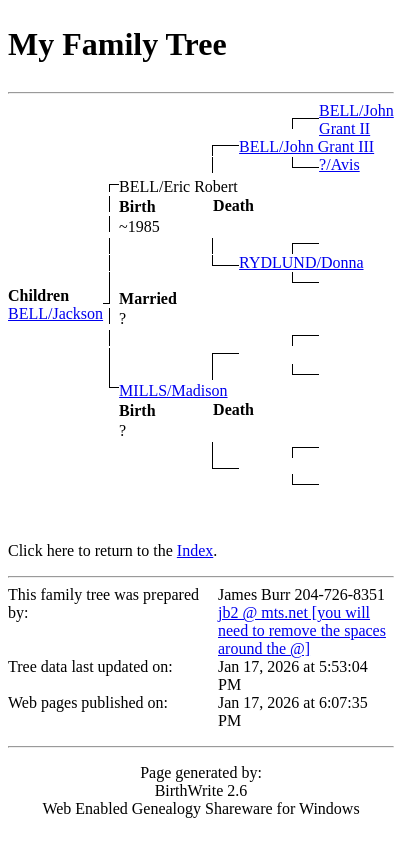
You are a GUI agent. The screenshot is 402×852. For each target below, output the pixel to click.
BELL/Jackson (55, 313)
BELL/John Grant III (306, 146)
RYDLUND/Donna (301, 262)
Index (195, 550)
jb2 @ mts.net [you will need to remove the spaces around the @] (302, 630)
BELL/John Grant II (356, 119)
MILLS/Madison (173, 390)
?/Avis (339, 164)
